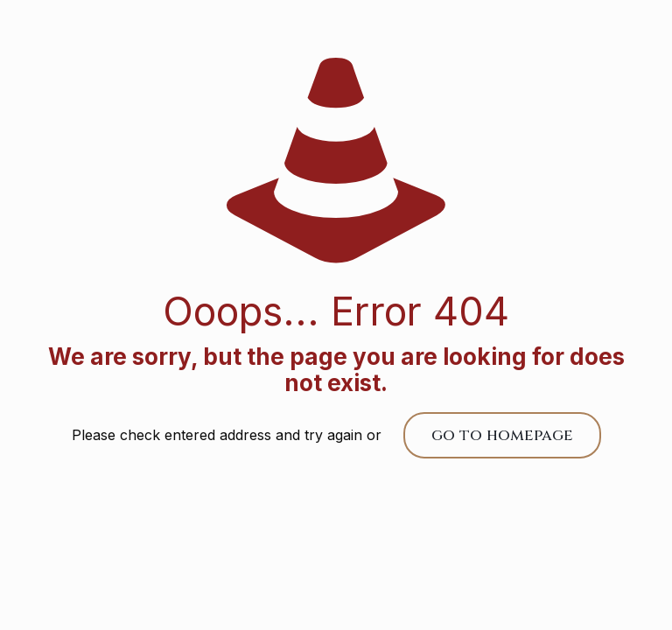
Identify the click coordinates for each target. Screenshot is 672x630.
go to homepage (502, 435)
